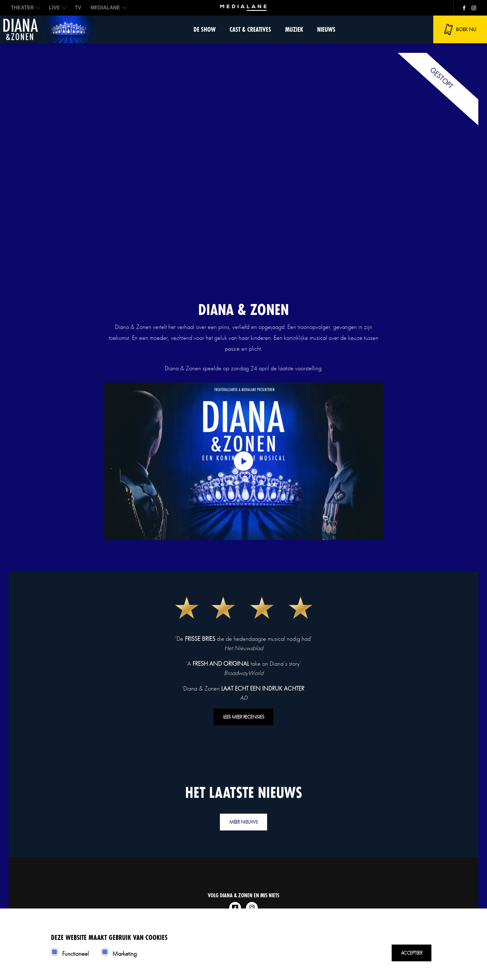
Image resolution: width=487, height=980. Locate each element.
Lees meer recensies (244, 717)
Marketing (125, 954)
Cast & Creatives (250, 29)
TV (78, 8)
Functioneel (75, 954)
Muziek (294, 29)
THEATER (22, 8)
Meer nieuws (243, 822)
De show (205, 29)
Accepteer (412, 953)
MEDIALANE (105, 8)
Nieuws (326, 29)
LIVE (54, 8)
